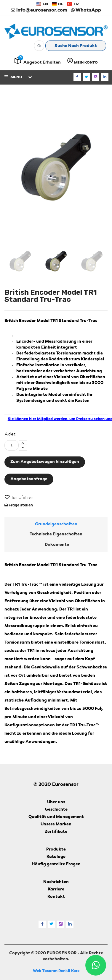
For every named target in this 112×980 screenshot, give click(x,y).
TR (73, 4)
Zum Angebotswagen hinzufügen (45, 462)
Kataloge (56, 857)
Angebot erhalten (42, 63)
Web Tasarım (45, 971)
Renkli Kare (69, 971)
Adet (10, 434)
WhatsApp (86, 10)
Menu (13, 77)
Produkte (56, 850)
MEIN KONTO (82, 61)
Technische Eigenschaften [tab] (56, 534)
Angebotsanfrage (29, 479)
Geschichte (56, 810)
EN (42, 4)
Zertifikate (56, 832)
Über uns (56, 802)
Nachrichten (56, 882)
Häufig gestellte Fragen (56, 864)
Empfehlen (23, 498)
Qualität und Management (56, 817)
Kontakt (56, 897)
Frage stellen (19, 505)
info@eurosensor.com (39, 10)
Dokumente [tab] (57, 545)
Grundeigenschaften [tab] (56, 524)
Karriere (56, 890)
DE (58, 4)
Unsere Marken (56, 825)
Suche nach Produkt (76, 46)
